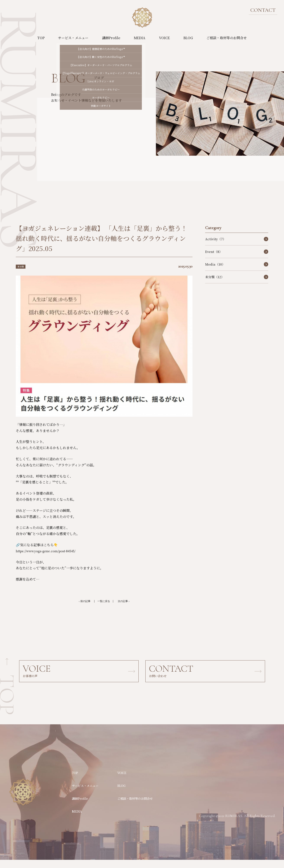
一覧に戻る (104, 609)
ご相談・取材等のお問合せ (227, 38)
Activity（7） (216, 247)
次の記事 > (128, 609)
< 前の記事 (80, 609)
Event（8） (214, 259)
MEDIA (140, 38)
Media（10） (215, 272)
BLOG (188, 38)
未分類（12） (215, 285)
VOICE (164, 38)
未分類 (22, 274)
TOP (41, 38)
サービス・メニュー (73, 38)
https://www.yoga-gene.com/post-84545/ (50, 559)
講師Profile (111, 38)
